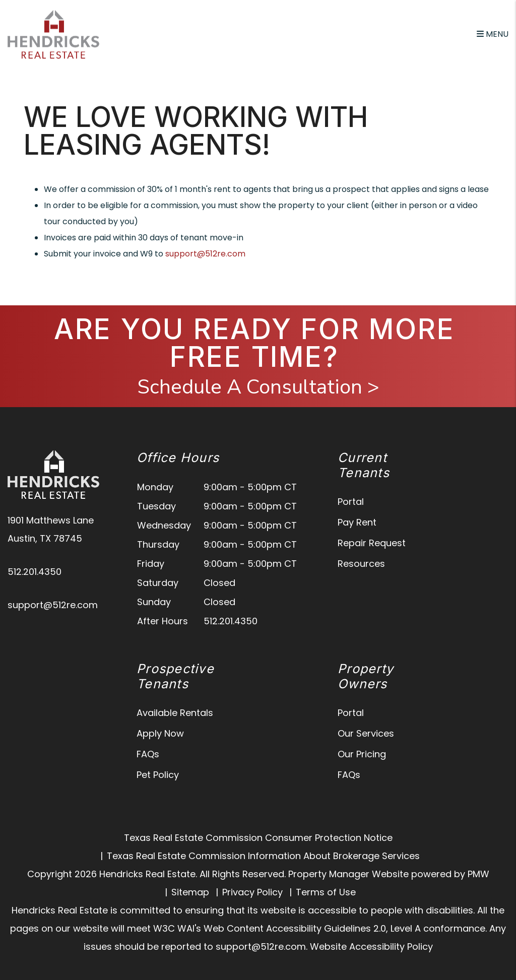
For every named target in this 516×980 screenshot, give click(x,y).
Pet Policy (158, 775)
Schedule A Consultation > (258, 387)
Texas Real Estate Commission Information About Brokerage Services (263, 856)
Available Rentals (175, 713)
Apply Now (160, 733)
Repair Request (372, 543)
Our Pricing (362, 754)
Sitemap (190, 892)
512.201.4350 (35, 572)
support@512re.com (205, 254)
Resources (361, 564)
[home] (53, 34)
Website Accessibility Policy (371, 946)
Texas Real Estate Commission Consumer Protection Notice (258, 838)
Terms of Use (326, 892)
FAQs (148, 754)
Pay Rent (357, 522)
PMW (478, 874)
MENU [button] (493, 34)
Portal (351, 502)
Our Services (366, 733)
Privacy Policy (252, 892)
